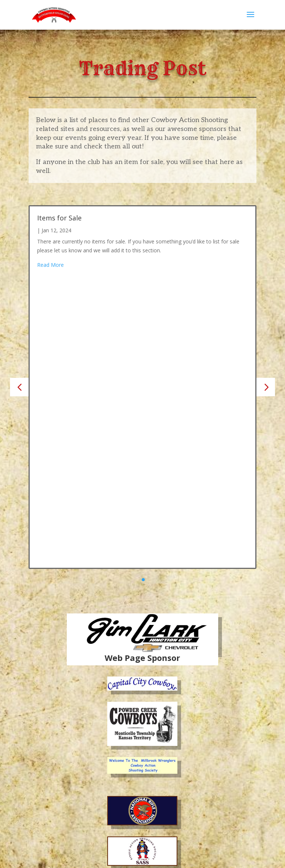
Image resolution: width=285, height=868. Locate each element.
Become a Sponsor (142, 821)
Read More (50, 265)
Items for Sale (59, 218)
